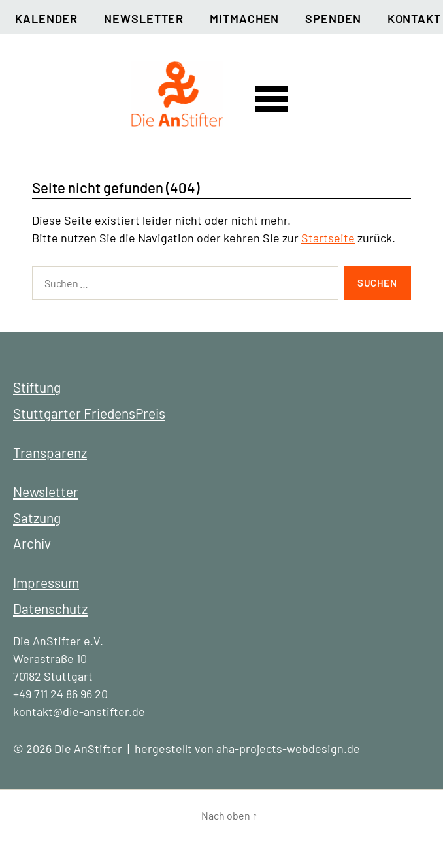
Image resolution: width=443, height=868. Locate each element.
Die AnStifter (88, 748)
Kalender (46, 18)
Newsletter (144, 18)
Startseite (328, 238)
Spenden (333, 18)
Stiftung (37, 387)
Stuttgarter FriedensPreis (89, 413)
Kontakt (414, 18)
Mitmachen (244, 18)
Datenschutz (50, 608)
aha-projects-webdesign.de (288, 748)
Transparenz (50, 452)
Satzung (37, 518)
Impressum (46, 582)
